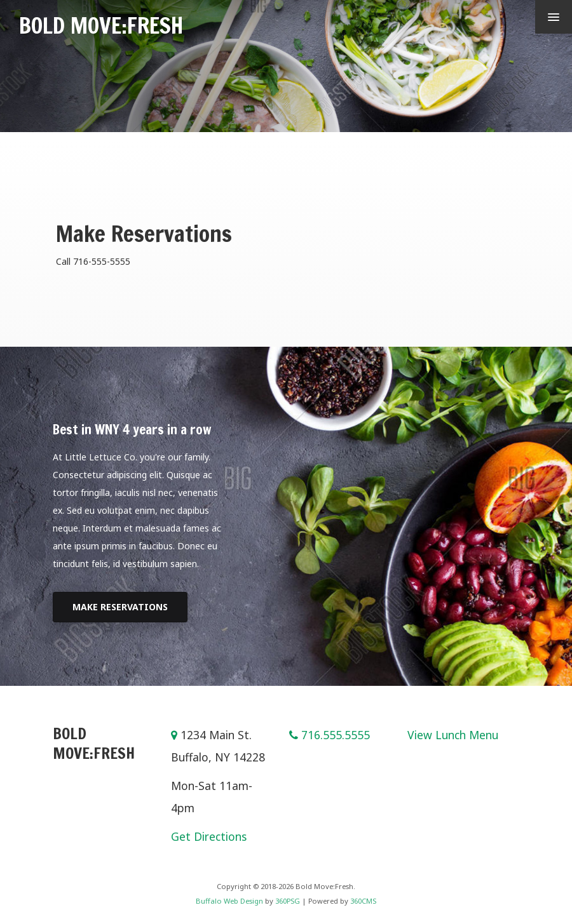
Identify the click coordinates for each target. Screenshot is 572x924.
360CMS (363, 901)
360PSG (288, 901)
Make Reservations (120, 607)
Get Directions (209, 836)
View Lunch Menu (453, 735)
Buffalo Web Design (229, 901)
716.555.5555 (336, 735)
